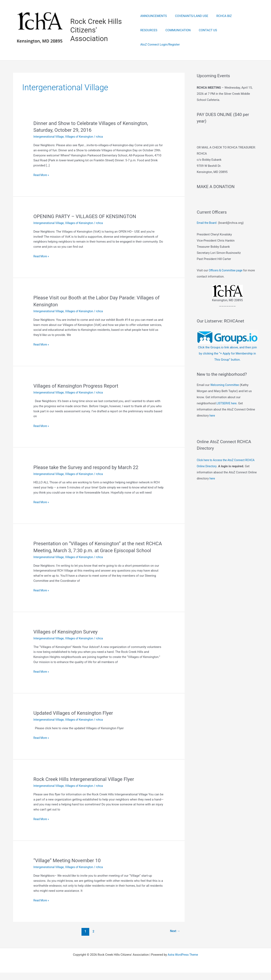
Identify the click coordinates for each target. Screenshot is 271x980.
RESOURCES (242, 23)
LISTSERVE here (227, 415)
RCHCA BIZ (220, 23)
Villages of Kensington (83, 137)
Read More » (42, 176)
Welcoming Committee (226, 396)
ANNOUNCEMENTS (154, 23)
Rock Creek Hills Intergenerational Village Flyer (88, 786)
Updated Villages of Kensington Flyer (77, 720)
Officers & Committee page (227, 282)
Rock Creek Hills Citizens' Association (96, 30)
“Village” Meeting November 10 (70, 868)
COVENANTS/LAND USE (190, 23)
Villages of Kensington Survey (68, 639)
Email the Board (208, 234)
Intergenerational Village (50, 137)
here (212, 427)
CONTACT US (181, 38)
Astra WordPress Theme (183, 962)
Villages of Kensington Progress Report (80, 386)
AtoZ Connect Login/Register (216, 38)
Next (174, 939)
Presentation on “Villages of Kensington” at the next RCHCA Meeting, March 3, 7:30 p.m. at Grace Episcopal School (98, 551)
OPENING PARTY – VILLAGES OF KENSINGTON (89, 217)
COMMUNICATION (153, 38)
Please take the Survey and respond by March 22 (91, 468)
